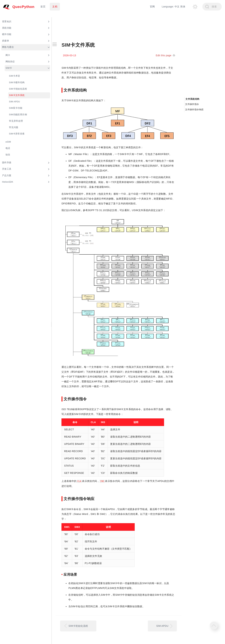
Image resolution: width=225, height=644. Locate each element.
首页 (43, 7)
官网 (152, 7)
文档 (55, 7)
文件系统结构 (192, 99)
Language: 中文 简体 (174, 7)
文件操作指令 (192, 104)
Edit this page (164, 55)
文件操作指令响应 (194, 110)
